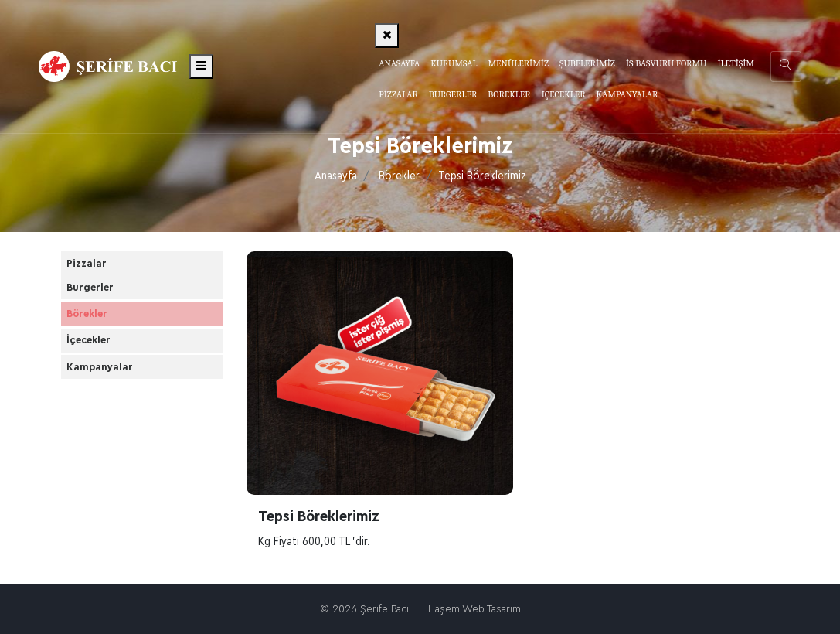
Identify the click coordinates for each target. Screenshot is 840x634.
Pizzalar (100, 272)
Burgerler (103, 312)
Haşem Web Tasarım (474, 609)
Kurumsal (454, 63)
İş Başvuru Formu (666, 63)
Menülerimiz (518, 63)
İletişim (736, 63)
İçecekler (102, 398)
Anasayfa (399, 63)
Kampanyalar (113, 441)
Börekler (399, 176)
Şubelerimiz (587, 63)
